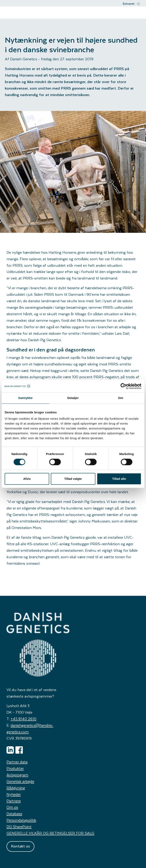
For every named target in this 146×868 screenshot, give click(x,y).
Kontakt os (20, 846)
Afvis (27, 479)
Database (14, 813)
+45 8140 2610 (23, 719)
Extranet (131, 4)
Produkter (15, 768)
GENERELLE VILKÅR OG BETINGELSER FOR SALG (50, 833)
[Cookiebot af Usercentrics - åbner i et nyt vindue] (124, 386)
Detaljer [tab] (73, 398)
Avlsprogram (17, 775)
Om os (12, 807)
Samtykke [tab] (26, 398)
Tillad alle (119, 479)
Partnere (14, 801)
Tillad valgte (73, 479)
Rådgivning (16, 788)
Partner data (17, 762)
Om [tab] (120, 398)
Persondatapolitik (21, 820)
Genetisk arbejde (20, 781)
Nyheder (14, 794)
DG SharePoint (19, 826)
